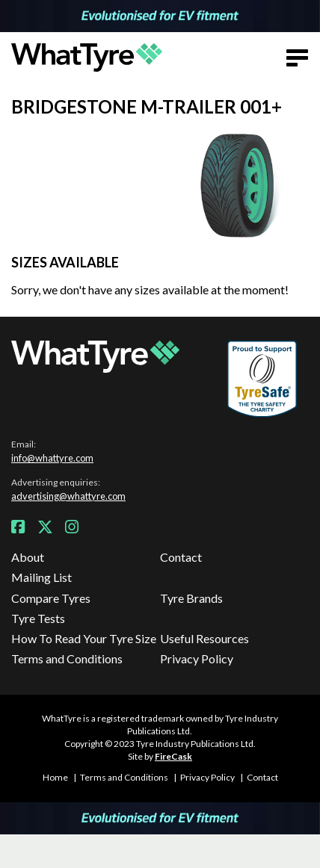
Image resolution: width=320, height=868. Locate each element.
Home (55, 777)
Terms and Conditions (67, 658)
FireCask (173, 756)
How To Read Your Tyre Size (84, 638)
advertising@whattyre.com (68, 496)
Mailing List (41, 577)
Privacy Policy (197, 658)
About (28, 557)
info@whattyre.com (52, 458)
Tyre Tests (38, 618)
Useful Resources (204, 638)
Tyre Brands (191, 598)
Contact (181, 557)
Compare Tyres (51, 598)
